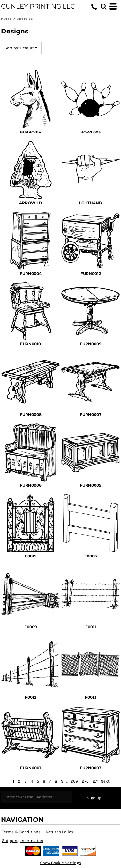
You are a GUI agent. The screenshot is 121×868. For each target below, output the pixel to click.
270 (85, 781)
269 (74, 781)
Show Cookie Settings (60, 863)
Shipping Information (23, 840)
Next (105, 781)
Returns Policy (59, 832)
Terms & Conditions (21, 832)
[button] (103, 6)
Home (6, 19)
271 (95, 781)
